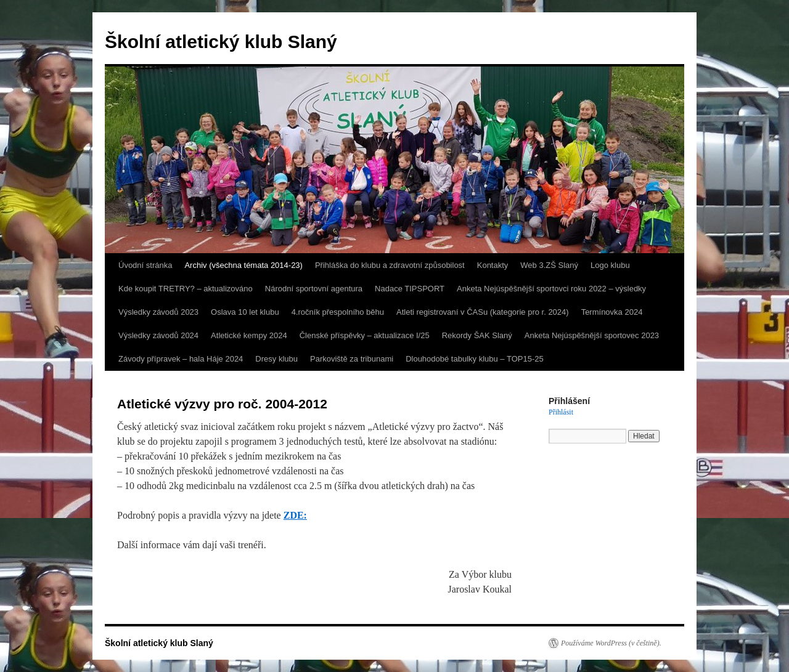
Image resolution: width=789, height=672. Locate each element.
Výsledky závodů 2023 (158, 312)
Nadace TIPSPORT (410, 289)
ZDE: (295, 515)
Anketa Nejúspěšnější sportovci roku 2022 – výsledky (551, 289)
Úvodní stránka (145, 265)
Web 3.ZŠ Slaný (549, 265)
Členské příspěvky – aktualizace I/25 (365, 335)
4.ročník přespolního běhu (338, 312)
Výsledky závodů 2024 (158, 335)
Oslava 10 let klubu (245, 312)
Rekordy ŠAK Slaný (477, 335)
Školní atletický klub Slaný (221, 42)
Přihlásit (561, 412)
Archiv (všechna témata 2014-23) (243, 265)
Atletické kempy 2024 (249, 335)
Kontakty (493, 265)
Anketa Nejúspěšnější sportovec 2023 (592, 335)
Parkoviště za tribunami (352, 359)
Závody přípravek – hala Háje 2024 (181, 359)
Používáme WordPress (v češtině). (611, 643)
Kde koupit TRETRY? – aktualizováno (186, 289)
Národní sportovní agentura (314, 289)
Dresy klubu (276, 359)
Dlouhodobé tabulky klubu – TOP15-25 (475, 359)
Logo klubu (610, 265)
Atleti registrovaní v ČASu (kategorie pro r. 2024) (483, 312)
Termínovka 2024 (612, 312)
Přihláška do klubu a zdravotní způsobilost (390, 265)
